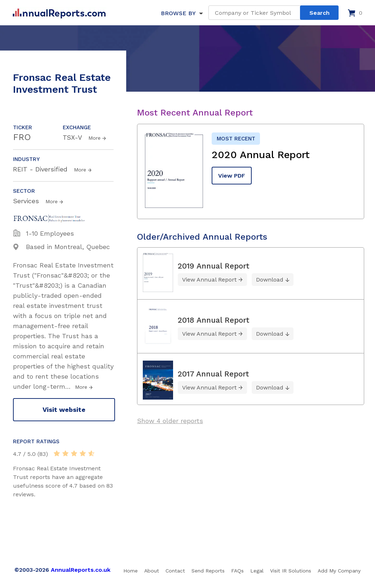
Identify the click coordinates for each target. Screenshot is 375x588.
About (152, 571)
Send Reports (208, 571)
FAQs (237, 571)
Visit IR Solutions (291, 571)
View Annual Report (209, 280)
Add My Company (339, 571)
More (94, 138)
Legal (257, 571)
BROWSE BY (178, 13)
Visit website (64, 410)
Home (131, 571)
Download (270, 280)
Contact (175, 571)
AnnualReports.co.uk (81, 570)
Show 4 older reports (170, 421)
